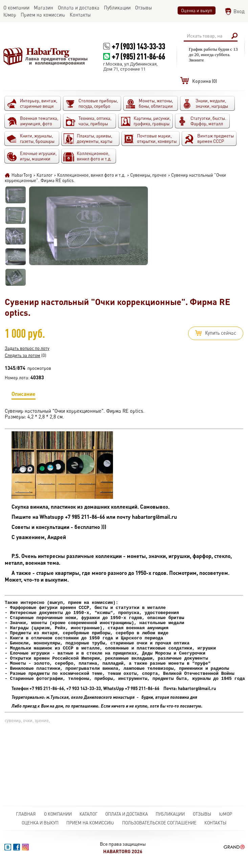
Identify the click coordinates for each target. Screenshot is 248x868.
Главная (26, 814)
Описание (24, 395)
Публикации (170, 814)
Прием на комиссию (90, 823)
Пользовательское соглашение (159, 823)
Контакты (215, 823)
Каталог (88, 814)
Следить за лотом (22, 355)
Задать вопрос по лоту (27, 348)
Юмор (226, 814)
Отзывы (202, 814)
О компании (58, 814)
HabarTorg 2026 (123, 851)
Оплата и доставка (127, 814)
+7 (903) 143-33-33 (138, 46)
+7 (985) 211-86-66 (138, 56)
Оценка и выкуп (197, 10)
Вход (239, 11)
